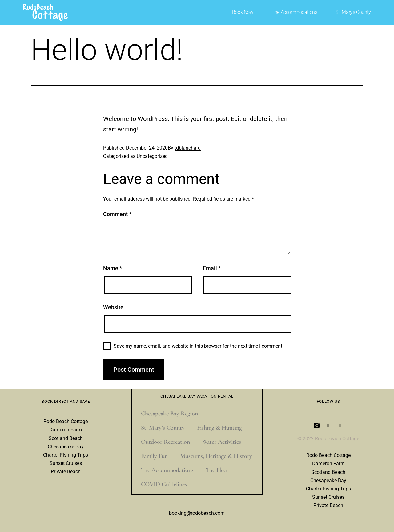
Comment (117, 214)
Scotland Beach (66, 438)
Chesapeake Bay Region (169, 414)
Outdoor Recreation (165, 442)
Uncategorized (152, 156)
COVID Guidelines (164, 484)
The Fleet (217, 470)
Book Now (243, 12)
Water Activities (222, 442)
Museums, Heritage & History (216, 456)
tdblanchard (188, 148)
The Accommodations (294, 12)
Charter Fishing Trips (66, 455)
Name (113, 268)
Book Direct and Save (66, 401)
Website (113, 307)
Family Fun (154, 456)
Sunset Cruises (66, 463)
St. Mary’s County (353, 12)
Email (212, 268)
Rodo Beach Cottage (66, 421)
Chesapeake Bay (66, 447)
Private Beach (66, 472)
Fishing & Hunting (219, 428)
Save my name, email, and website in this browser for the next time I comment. (199, 346)
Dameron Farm (66, 430)
